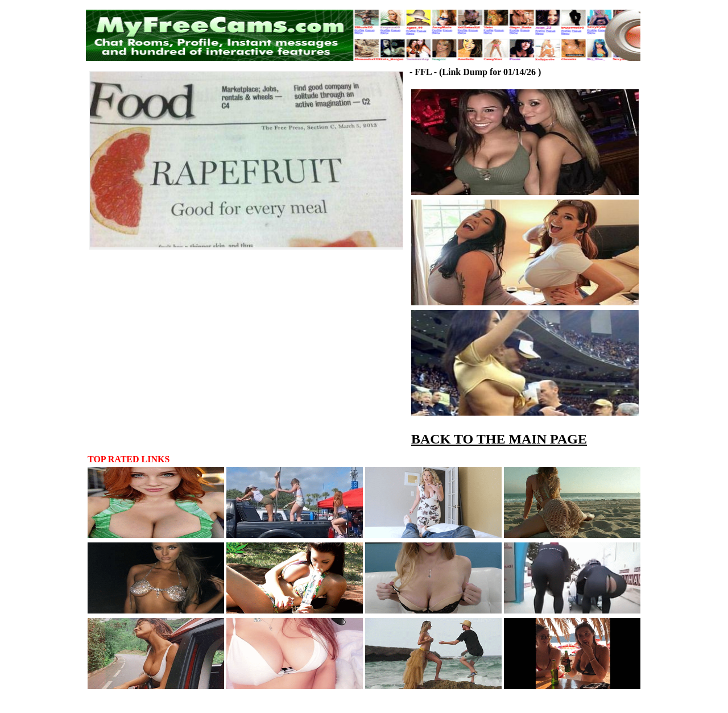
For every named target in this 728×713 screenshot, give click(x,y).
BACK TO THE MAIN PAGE (499, 439)
